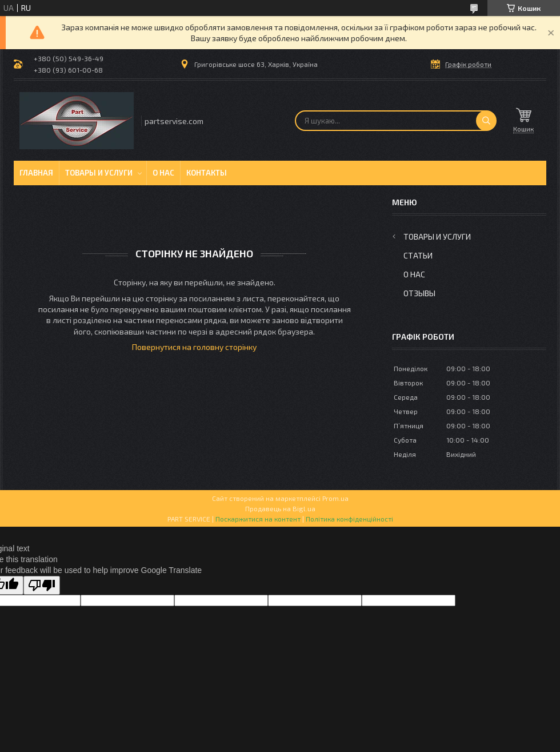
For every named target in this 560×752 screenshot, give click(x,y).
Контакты (207, 173)
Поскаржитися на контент (258, 519)
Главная (36, 173)
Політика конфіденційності (349, 519)
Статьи (418, 255)
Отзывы (419, 293)
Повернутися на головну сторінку (194, 347)
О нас (163, 173)
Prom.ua (335, 498)
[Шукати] (486, 121)
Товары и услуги (99, 173)
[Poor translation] (42, 585)
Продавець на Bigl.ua (280, 508)
